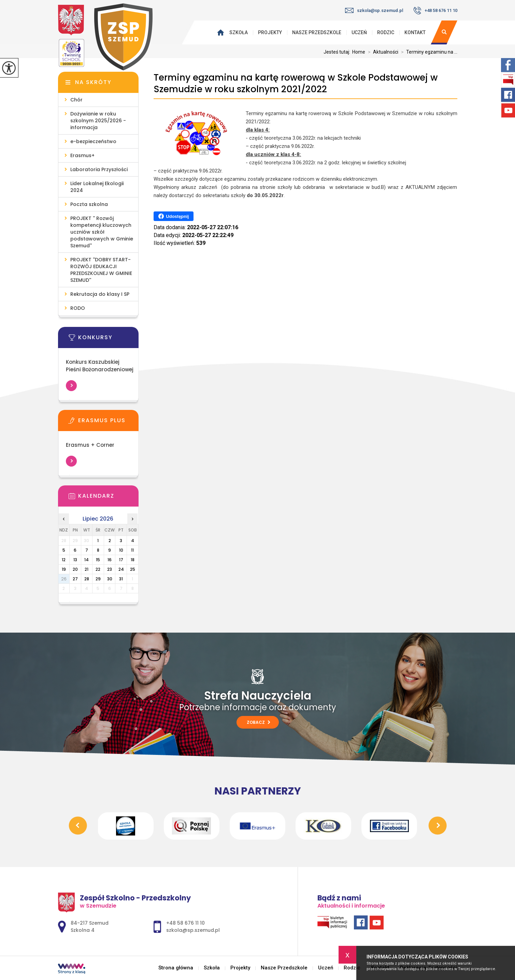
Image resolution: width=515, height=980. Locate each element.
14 (87, 560)
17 (121, 560)
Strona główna (222, 32)
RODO (78, 308)
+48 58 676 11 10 (435, 11)
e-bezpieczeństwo (93, 141)
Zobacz (259, 722)
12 (64, 560)
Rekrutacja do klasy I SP (100, 294)
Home (359, 52)
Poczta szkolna (89, 204)
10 (121, 550)
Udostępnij (174, 216)
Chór (76, 100)
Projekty (270, 32)
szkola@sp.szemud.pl (374, 10)
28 (87, 579)
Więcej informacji (71, 386)
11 (132, 550)
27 (75, 579)
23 (110, 569)
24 (121, 569)
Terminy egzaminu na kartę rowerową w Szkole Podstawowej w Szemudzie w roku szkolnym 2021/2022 (296, 84)
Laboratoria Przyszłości (99, 169)
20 (75, 569)
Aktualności (382, 52)
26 (64, 579)
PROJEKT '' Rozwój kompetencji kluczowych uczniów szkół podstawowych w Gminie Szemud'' (102, 232)
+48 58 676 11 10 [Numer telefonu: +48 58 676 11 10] (185, 923)
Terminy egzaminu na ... (428, 52)
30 (110, 579)
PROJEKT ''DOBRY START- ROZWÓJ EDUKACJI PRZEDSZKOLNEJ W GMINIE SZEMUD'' (101, 270)
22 (98, 569)
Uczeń (359, 32)
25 (133, 569)
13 (75, 560)
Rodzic (386, 32)
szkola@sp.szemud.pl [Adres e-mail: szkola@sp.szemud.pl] (193, 930)
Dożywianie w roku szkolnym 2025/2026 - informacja (98, 121)
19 (64, 569)
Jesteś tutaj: (338, 52)
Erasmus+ (82, 155)
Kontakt (415, 32)
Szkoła (239, 32)
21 (87, 569)
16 (110, 560)
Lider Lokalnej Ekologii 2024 (97, 187)
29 (98, 579)
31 (121, 579)
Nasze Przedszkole (317, 32)
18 (133, 560)
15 (98, 560)
